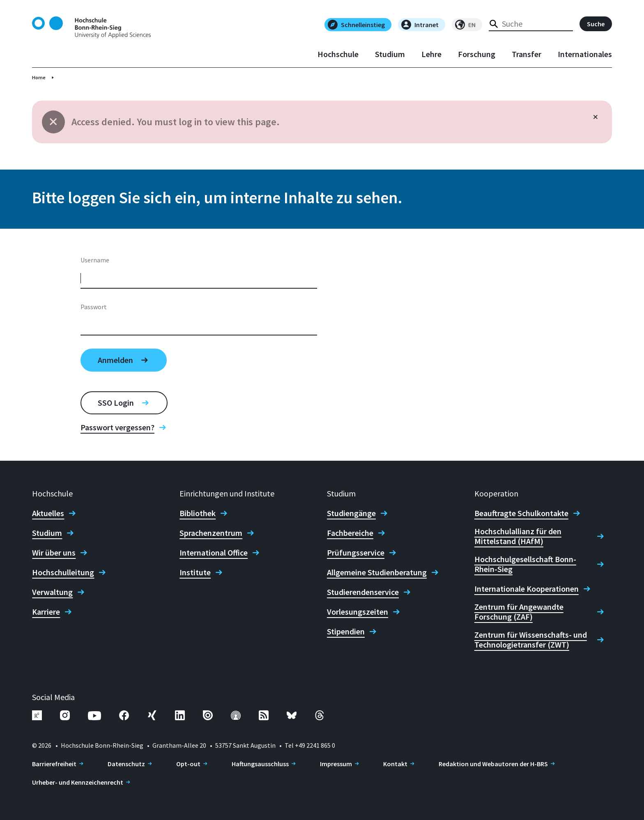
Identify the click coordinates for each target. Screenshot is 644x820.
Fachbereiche (350, 533)
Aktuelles (48, 513)
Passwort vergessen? (117, 427)
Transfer (527, 54)
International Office (214, 553)
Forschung (477, 54)
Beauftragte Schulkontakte (521, 513)
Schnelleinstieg (356, 25)
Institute (195, 572)
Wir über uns (54, 553)
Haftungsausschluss (260, 764)
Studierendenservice (363, 592)
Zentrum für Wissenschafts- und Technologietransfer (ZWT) (531, 640)
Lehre (431, 54)
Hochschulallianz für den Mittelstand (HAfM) (518, 536)
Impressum (336, 764)
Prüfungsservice (356, 553)
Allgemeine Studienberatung (377, 572)
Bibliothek (198, 513)
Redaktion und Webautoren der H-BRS (493, 764)
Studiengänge (351, 513)
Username (95, 260)
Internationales (585, 54)
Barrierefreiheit (54, 764)
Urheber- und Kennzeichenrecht (78, 782)
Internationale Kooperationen (527, 589)
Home (39, 77)
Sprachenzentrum (211, 533)
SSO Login (116, 403)
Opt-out (188, 764)
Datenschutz (126, 764)
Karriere (46, 612)
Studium (390, 54)
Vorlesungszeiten (358, 612)
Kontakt (395, 764)
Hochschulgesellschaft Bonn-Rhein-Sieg (525, 564)
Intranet (420, 25)
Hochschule (338, 54)
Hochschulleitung (63, 572)
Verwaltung (52, 592)
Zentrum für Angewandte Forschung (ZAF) (519, 612)
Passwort (94, 307)
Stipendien (346, 632)
